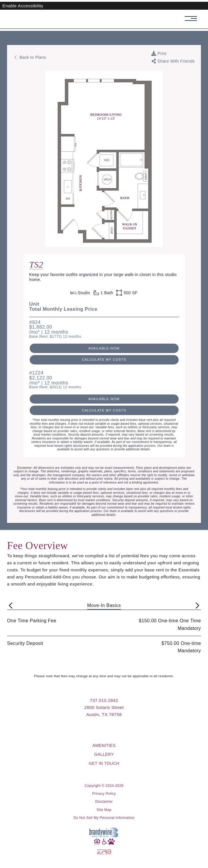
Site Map (104, 810)
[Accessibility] (104, 841)
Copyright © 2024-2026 (104, 786)
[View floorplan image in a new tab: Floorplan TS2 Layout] (104, 75)
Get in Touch (104, 763)
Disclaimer (104, 802)
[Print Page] (159, 53)
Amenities (104, 745)
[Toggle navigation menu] (194, 19)
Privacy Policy (104, 794)
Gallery (104, 754)
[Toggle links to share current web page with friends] (173, 61)
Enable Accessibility (23, 6)
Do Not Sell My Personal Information (104, 818)
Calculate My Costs (104, 359)
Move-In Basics (104, 605)
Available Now (104, 348)
